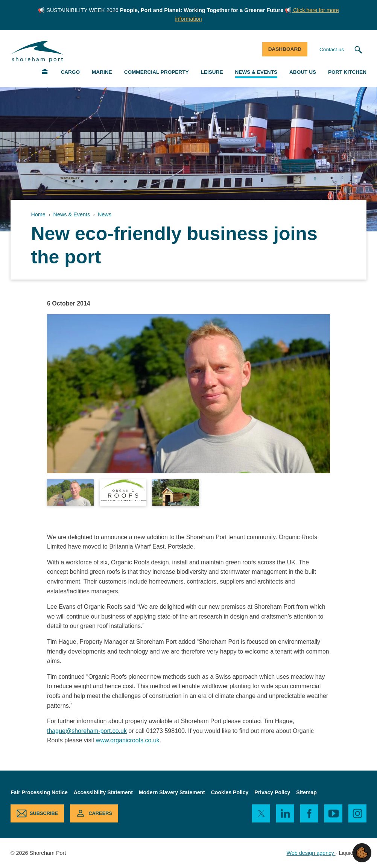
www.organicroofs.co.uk (128, 740)
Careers (100, 813)
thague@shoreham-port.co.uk (87, 731)
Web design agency (311, 853)
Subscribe (44, 813)
